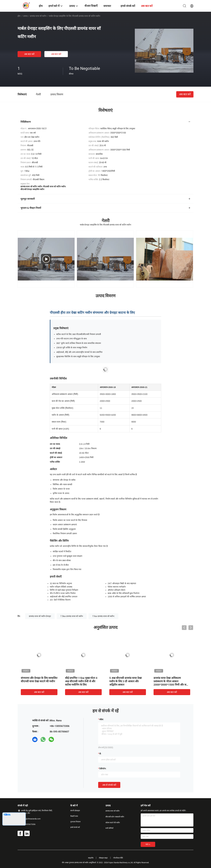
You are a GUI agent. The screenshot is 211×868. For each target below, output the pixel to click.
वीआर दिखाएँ (91, 6)
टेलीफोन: (103, 769)
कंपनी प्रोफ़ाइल (75, 811)
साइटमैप (91, 858)
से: (100, 754)
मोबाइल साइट (103, 858)
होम (19, 16)
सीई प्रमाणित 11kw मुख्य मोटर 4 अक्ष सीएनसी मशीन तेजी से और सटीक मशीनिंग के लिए (81, 681)
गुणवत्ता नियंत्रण (75, 822)
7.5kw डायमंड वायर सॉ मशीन (72, 616)
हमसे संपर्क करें (75, 827)
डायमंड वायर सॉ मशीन (38, 16)
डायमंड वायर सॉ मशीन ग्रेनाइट (40, 616)
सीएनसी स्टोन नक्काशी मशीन (115, 817)
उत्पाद (25, 16)
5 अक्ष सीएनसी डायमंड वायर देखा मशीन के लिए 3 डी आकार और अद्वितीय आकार (126, 681)
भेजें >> (148, 844)
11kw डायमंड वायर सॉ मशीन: (103, 616)
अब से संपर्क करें (109, 785)
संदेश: (102, 719)
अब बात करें (29, 54)
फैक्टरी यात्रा (74, 816)
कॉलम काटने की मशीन (113, 823)
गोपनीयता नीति (118, 858)
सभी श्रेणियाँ (109, 828)
